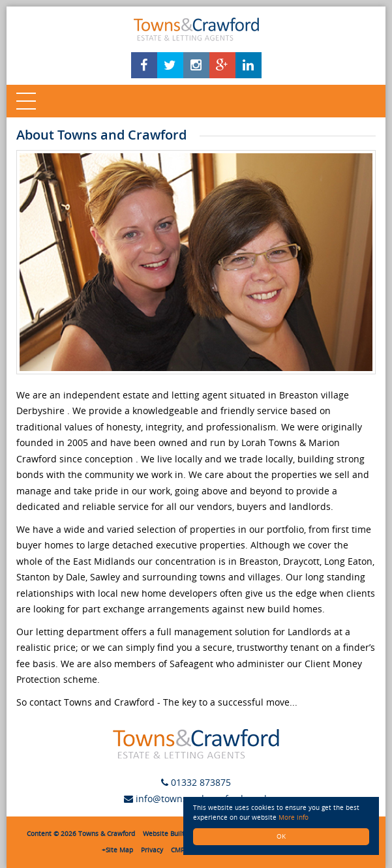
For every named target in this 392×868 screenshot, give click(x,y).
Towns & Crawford (107, 834)
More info (294, 817)
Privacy (152, 850)
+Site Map (117, 850)
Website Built (164, 834)
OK (281, 836)
